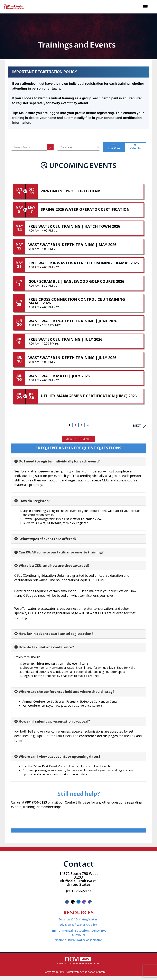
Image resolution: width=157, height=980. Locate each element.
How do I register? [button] (34, 501)
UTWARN (78, 935)
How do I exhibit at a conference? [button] (46, 647)
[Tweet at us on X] (73, 902)
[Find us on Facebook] (67, 902)
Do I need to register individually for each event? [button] (59, 461)
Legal (110, 972)
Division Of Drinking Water (78, 919)
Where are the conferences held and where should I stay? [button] (66, 692)
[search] (50, 147)
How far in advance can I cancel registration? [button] (56, 634)
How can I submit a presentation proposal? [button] (54, 722)
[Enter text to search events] (29, 147)
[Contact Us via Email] (90, 902)
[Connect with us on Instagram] (84, 902)
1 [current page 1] (69, 425)
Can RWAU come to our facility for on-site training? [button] (61, 552)
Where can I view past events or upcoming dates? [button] (59, 757)
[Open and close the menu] (89, 7)
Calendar (135, 147)
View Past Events (78, 439)
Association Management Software (78, 961)
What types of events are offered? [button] (48, 539)
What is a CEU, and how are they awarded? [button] (54, 566)
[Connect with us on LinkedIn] (78, 902)
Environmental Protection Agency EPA (79, 931)
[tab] (78, 462)
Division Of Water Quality (78, 925)
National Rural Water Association (79, 940)
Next (140, 425)
